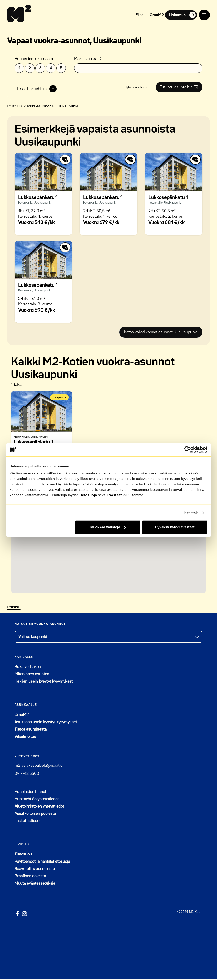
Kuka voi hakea (28, 668)
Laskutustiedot (28, 822)
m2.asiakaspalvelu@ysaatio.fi (40, 766)
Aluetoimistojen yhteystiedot (39, 807)
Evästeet (114, 495)
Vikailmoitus (25, 738)
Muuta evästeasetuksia (35, 884)
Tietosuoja (88, 495)
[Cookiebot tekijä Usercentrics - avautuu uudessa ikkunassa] (188, 449)
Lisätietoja (190, 512)
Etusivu (14, 608)
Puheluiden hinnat (30, 793)
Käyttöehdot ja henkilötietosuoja (42, 863)
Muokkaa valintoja (108, 527)
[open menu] (204, 15)
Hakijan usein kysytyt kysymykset (44, 682)
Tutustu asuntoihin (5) (179, 88)
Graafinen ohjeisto (30, 877)
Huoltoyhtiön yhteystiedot (37, 800)
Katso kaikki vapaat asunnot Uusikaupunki (161, 333)
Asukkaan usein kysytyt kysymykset (46, 723)
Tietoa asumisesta (31, 730)
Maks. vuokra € (87, 59)
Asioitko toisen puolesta (35, 815)
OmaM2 (157, 15)
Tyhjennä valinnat (136, 88)
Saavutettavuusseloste (35, 870)
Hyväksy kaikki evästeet (175, 527)
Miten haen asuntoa (32, 675)
